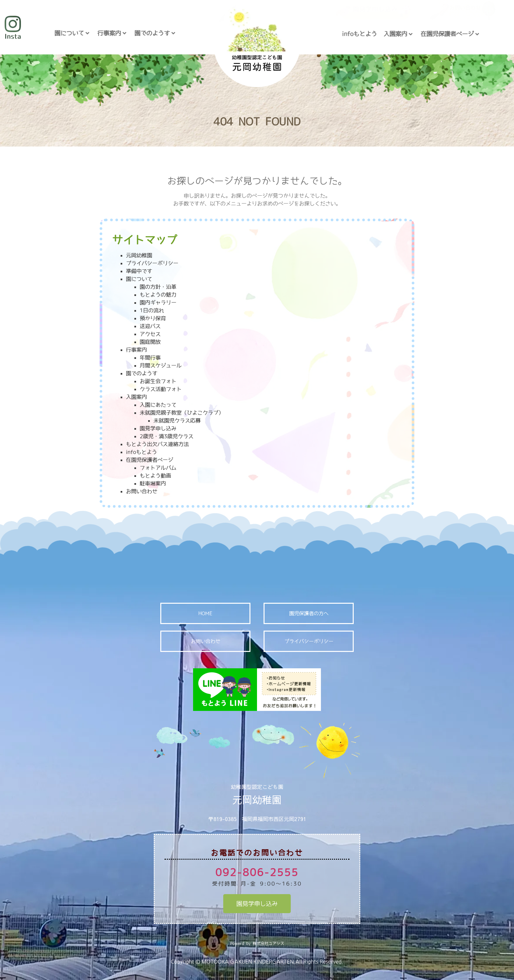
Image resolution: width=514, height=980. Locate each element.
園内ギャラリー (158, 303)
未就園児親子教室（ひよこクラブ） (182, 413)
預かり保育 (153, 318)
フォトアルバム (158, 468)
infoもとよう (359, 34)
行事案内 (112, 33)
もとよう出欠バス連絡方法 (157, 444)
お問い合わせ (142, 491)
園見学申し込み (158, 428)
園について (72, 33)
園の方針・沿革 (158, 287)
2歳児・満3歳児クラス (167, 436)
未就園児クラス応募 (177, 421)
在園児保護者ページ (450, 34)
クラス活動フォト (161, 389)
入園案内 (398, 34)
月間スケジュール (161, 365)
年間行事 (150, 358)
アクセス (150, 334)
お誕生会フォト (158, 381)
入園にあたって (158, 405)
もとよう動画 (155, 476)
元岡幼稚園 (139, 255)
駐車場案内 (153, 483)
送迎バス (150, 326)
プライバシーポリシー (152, 263)
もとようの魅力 (158, 295)
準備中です (139, 271)
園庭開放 (150, 342)
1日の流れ (152, 310)
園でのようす (155, 33)
